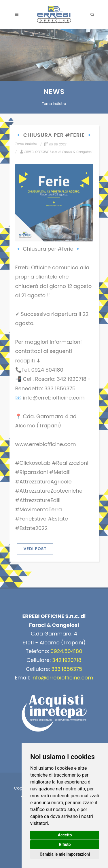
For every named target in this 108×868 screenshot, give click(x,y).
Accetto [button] (65, 835)
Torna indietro (54, 104)
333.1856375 (67, 669)
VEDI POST (35, 549)
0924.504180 (66, 651)
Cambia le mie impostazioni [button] (65, 854)
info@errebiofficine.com (62, 678)
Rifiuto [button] (65, 844)
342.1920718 (67, 660)
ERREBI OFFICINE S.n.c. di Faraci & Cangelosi (56, 152)
